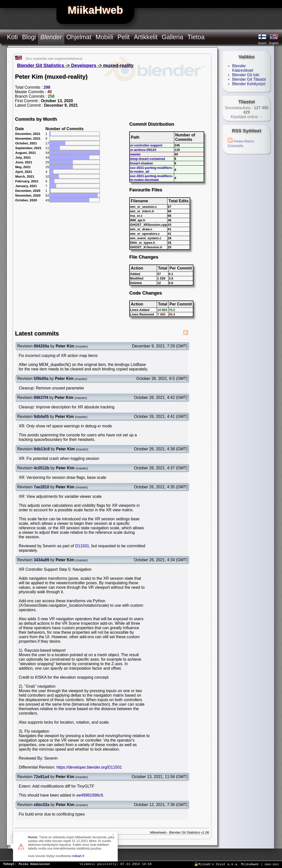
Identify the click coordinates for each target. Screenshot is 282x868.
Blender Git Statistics (41, 65)
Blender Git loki (246, 75)
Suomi (262, 43)
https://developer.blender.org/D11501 (89, 767)
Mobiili (104, 37)
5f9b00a (41, 379)
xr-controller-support (146, 145)
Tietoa (196, 37)
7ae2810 (41, 487)
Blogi (29, 37)
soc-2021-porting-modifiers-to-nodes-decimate (151, 178)
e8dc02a (42, 805)
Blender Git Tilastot (249, 79)
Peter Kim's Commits (241, 144)
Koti (12, 37)
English (274, 43)
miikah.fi (78, 856)
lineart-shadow (141, 163)
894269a (41, 346)
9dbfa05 (41, 417)
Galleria (172, 37)
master (135, 154)
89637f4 (41, 398)
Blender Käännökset (243, 68)
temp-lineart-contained (147, 159)
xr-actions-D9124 (143, 150)
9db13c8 (42, 449)
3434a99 (41, 560)
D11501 (82, 546)
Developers (84, 65)
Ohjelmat (79, 37)
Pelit (124, 37)
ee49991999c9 (90, 795)
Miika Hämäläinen (34, 864)
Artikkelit (145, 37)
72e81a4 (41, 777)
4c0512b (42, 468)
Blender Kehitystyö (249, 84)
